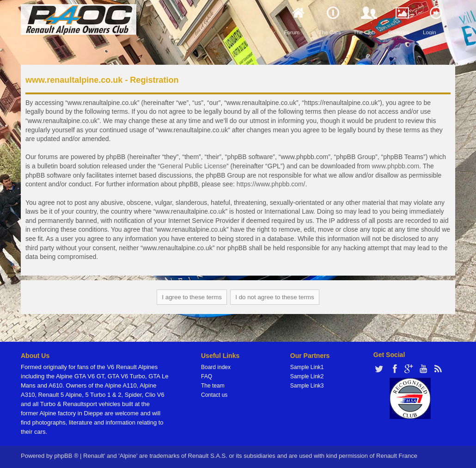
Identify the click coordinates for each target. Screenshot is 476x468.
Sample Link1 (307, 367)
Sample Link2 (307, 376)
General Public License (193, 166)
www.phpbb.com (395, 166)
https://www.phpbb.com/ (271, 184)
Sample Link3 (307, 386)
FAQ (207, 376)
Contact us (214, 395)
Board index (216, 367)
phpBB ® (66, 456)
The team (213, 386)
